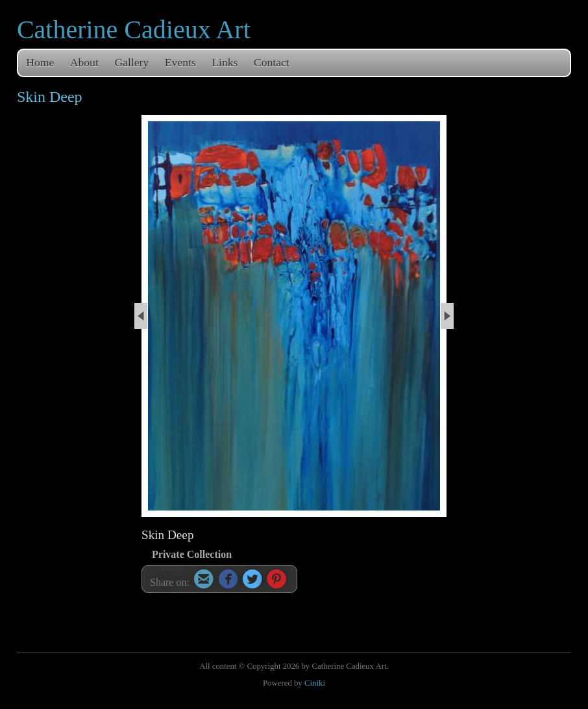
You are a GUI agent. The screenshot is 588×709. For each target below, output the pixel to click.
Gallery (131, 62)
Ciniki (315, 683)
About (84, 62)
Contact (272, 62)
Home (40, 62)
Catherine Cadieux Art (134, 30)
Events (180, 62)
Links (225, 62)
